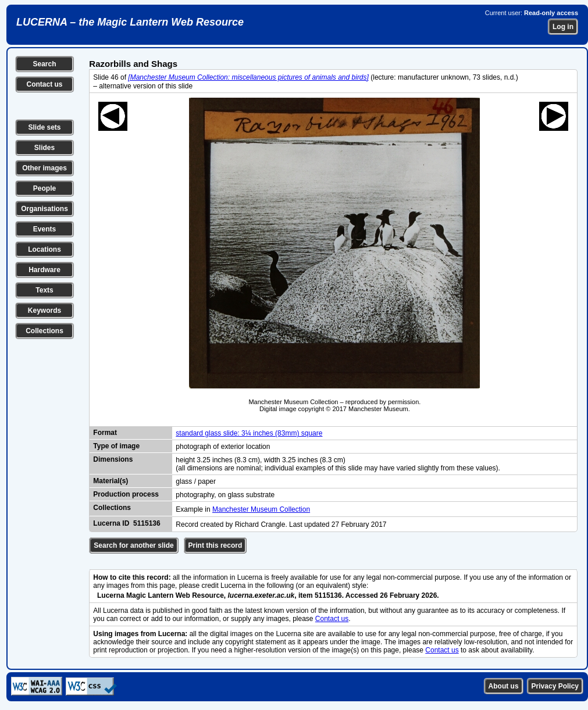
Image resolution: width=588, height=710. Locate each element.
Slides (44, 148)
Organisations (44, 209)
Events (44, 229)
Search (44, 64)
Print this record (215, 545)
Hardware (44, 270)
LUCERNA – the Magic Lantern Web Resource (130, 22)
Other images (44, 168)
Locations (44, 249)
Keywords (44, 311)
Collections (44, 331)
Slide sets (44, 127)
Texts (44, 290)
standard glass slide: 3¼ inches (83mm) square (249, 433)
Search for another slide (133, 545)
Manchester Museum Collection (261, 509)
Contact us (44, 84)
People (44, 188)
